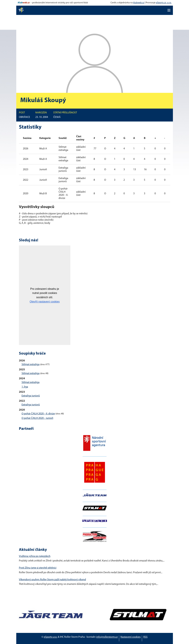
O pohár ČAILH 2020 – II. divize (38, 414)
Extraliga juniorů (31, 396)
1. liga (25, 387)
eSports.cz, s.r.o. (164, 3)
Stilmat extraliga (31, 365)
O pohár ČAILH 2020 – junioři (37, 418)
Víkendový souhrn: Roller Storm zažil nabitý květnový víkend (52, 580)
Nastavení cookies (131, 637)
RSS (145, 637)
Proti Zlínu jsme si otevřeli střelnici (38, 568)
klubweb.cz (139, 3)
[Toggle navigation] (169, 10)
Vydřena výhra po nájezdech (35, 556)
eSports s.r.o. (51, 637)
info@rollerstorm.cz (107, 637)
